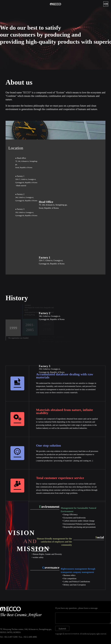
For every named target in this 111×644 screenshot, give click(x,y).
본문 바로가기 (0, 0)
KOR (106, 4)
